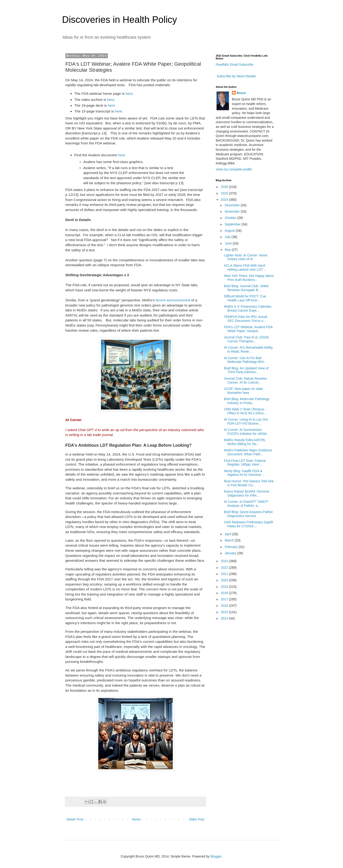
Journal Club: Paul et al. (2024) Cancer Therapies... (246, 339)
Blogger (216, 856)
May (228, 250)
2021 (225, 574)
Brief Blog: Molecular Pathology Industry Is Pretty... (246, 401)
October (231, 218)
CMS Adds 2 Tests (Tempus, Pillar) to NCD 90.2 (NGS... (245, 411)
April (228, 534)
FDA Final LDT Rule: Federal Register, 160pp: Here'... (245, 463)
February (232, 547)
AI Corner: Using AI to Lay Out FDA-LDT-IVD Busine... (246, 421)
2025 (225, 193)
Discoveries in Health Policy (120, 20)
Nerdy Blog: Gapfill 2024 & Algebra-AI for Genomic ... (244, 473)
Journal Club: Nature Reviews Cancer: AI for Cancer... (245, 380)
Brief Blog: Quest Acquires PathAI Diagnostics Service (248, 514)
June (229, 243)
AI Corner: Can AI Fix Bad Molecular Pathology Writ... (245, 360)
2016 (225, 606)
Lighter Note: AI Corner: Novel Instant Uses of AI (246, 257)
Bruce (241, 93)
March (230, 540)
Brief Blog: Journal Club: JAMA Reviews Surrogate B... (246, 288)
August (230, 231)
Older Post (197, 819)
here (129, 94)
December (233, 205)
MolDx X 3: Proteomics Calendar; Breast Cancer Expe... (248, 308)
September (233, 224)
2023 (225, 561)
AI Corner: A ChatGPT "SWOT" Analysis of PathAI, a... (246, 504)
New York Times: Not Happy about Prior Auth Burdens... (249, 278)
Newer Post (75, 819)
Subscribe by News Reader (236, 76)
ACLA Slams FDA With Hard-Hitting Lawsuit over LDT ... (245, 267)
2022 (225, 568)
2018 (225, 593)
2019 (225, 587)
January (231, 553)
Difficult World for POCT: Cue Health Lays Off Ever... (245, 298)
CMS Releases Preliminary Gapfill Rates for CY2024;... (248, 524)
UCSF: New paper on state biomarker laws (243, 391)
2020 (225, 580)
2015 (225, 612)
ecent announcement (173, 300)
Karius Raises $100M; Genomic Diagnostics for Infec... (247, 493)
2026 (225, 187)
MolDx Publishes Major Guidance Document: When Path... (248, 452)
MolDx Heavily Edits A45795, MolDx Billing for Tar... (245, 442)
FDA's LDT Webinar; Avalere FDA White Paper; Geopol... (248, 329)
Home (136, 819)
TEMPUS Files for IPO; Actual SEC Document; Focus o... (245, 319)
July (228, 237)
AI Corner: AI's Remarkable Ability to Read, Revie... (248, 349)
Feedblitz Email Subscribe (235, 65)
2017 (225, 599)
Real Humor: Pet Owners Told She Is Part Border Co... (249, 483)
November (233, 211)
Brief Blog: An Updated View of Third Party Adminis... (246, 370)
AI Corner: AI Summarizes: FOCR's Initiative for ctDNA (245, 432)
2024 (225, 200)
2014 (225, 618)
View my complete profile (234, 169)
